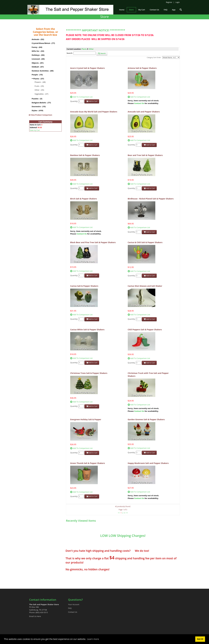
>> (127, 513)
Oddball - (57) (38, 67)
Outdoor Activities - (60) (43, 71)
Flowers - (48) (40, 82)
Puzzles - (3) (37, 99)
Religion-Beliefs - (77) (41, 103)
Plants (84, 49)
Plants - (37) (39, 79)
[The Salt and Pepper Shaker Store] (70, 9)
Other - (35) (39, 90)
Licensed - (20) (38, 59)
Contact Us (139, 103)
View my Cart (35, 130)
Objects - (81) (38, 63)
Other (91, 49)
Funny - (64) (37, 47)
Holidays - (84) (38, 55)
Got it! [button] (200, 639)
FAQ (70, 608)
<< (119, 513)
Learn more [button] (93, 639)
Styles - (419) (37, 110)
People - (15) (37, 75)
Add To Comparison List (81, 97)
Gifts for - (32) (38, 51)
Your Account (74, 604)
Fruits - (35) (39, 86)
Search (102, 53)
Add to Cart (92, 101)
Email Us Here (35, 616)
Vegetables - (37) (41, 94)
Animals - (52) (38, 39)
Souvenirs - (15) (39, 106)
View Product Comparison (40, 115)
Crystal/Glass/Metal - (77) (43, 43)
